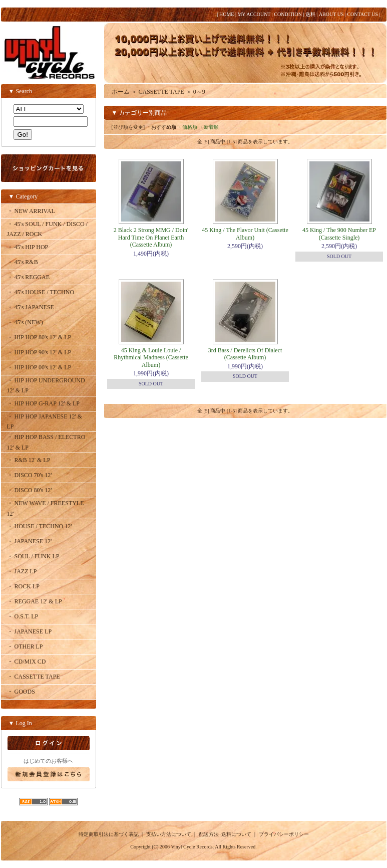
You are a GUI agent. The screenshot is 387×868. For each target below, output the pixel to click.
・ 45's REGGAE (29, 277)
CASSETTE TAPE (161, 92)
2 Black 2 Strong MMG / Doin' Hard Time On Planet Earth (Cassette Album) (151, 237)
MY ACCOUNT (254, 14)
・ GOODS (21, 692)
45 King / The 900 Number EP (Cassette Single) (339, 234)
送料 (310, 14)
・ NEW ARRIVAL (31, 211)
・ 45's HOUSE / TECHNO (41, 292)
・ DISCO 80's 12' (30, 490)
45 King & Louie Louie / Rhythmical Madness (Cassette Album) (151, 358)
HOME (227, 14)
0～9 (199, 92)
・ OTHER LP (25, 646)
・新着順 (209, 127)
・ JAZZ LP (22, 571)
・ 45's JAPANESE (31, 307)
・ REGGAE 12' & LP (35, 601)
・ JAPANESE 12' (30, 541)
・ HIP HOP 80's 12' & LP (39, 337)
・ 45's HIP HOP (28, 247)
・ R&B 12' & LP (29, 460)
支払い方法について (169, 834)
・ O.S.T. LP (23, 616)
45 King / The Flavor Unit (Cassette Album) (245, 234)
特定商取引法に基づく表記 (109, 834)
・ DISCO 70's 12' (30, 475)
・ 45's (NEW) (25, 322)
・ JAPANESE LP (30, 631)
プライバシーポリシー (284, 834)
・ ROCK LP (23, 586)
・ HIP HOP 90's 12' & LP (39, 352)
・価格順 (187, 127)
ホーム (121, 92)
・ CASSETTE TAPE (34, 677)
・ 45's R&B (23, 262)
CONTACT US (362, 14)
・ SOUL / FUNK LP (33, 556)
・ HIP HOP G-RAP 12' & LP (44, 403)
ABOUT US (331, 14)
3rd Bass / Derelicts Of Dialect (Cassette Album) (245, 354)
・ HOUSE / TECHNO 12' (40, 526)
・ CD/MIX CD (27, 662)
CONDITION (288, 14)
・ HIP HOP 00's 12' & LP (39, 367)
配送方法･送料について (225, 834)
